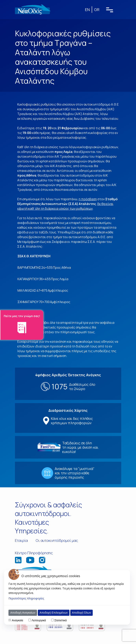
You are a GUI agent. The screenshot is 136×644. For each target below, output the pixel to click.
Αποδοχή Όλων (81, 613)
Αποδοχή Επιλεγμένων (54, 613)
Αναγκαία (17, 620)
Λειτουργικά (39, 620)
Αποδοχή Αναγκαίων (23, 613)
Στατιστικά (60, 620)
